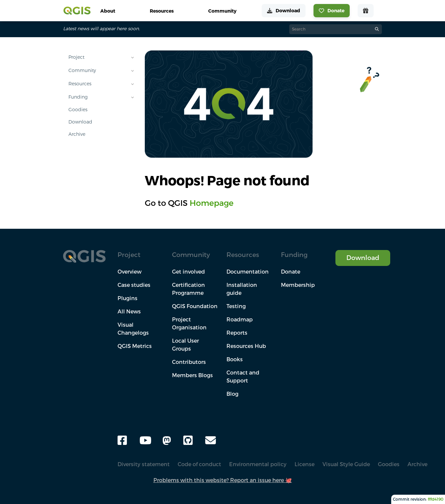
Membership (298, 285)
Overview (130, 272)
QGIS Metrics (135, 346)
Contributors (189, 362)
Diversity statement (144, 464)
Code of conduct (199, 464)
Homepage (212, 203)
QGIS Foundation (195, 306)
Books (235, 359)
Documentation (248, 272)
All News (129, 311)
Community (82, 70)
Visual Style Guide (346, 464)
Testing (236, 306)
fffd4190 (436, 499)
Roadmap (240, 319)
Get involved (188, 272)
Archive (77, 134)
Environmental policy (258, 464)
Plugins (128, 298)
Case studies (134, 285)
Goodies (78, 110)
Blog (232, 394)
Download (80, 122)
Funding (78, 97)
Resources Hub (246, 346)
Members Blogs (192, 375)
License (305, 464)
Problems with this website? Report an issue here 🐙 (223, 480)
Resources (80, 84)
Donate (291, 272)
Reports (237, 333)
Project (76, 57)
